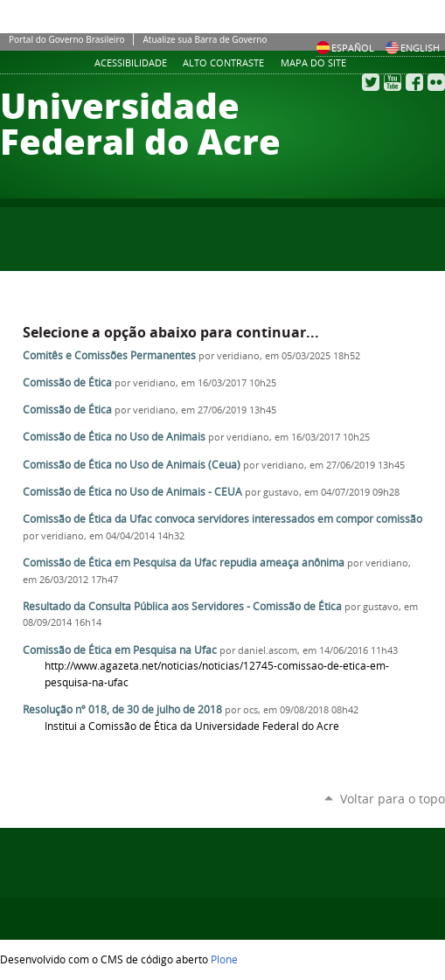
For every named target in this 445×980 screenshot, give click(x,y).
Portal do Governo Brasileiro (66, 39)
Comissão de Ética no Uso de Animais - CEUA (132, 492)
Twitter (371, 82)
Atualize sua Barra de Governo (205, 39)
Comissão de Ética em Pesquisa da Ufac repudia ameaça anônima (184, 563)
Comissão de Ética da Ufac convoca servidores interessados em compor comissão (222, 519)
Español (345, 48)
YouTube (393, 82)
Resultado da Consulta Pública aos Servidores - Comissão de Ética (182, 606)
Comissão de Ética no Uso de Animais (114, 437)
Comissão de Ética (67, 382)
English (413, 48)
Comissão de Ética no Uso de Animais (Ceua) (132, 465)
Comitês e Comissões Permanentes (109, 355)
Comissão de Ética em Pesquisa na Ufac (120, 650)
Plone (224, 959)
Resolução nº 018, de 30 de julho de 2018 (122, 709)
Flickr (436, 82)
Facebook (414, 82)
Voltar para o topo (393, 799)
